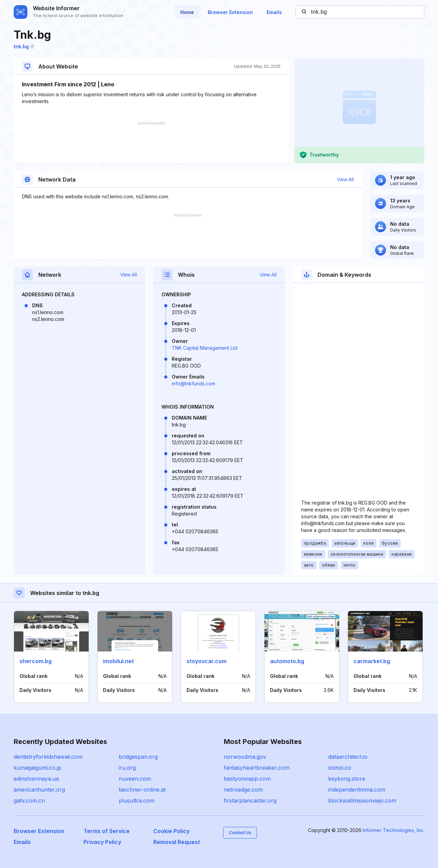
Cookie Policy (171, 831)
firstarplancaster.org (250, 801)
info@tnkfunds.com (194, 383)
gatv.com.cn (29, 801)
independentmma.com (357, 790)
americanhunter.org (39, 790)
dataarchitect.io (348, 757)
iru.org (127, 768)
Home (187, 12)
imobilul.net (118, 661)
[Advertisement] (151, 142)
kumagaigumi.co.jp (37, 768)
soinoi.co (340, 768)
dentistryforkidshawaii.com (48, 757)
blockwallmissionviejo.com (362, 801)
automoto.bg (287, 661)
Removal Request (177, 842)
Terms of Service (107, 831)
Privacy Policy (102, 842)
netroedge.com (243, 790)
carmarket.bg (372, 661)
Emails (274, 12)
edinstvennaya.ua (36, 779)
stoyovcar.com (207, 661)
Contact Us (240, 833)
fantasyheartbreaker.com (257, 768)
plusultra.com (137, 801)
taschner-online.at (142, 790)
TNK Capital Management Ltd (205, 348)
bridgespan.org (138, 757)
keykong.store (347, 779)
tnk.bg (24, 46)
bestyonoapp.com (247, 779)
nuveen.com (135, 779)
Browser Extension (230, 12)
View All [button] (345, 179)
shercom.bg (36, 661)
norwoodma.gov (245, 757)
